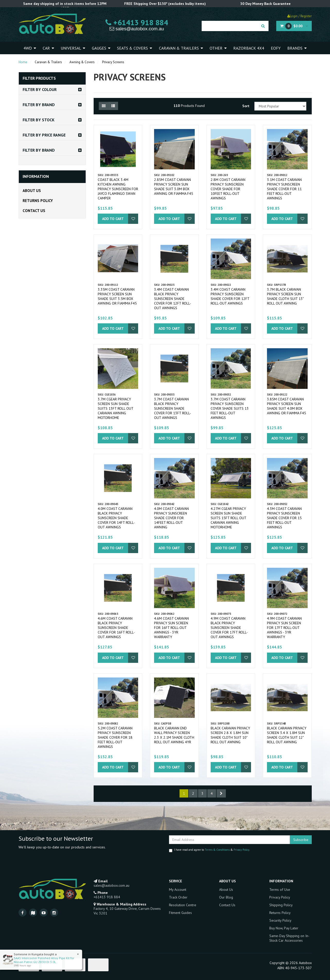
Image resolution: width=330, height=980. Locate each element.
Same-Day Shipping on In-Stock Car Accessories (289, 938)
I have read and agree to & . (209, 850)
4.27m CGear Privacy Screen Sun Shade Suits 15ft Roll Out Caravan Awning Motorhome (228, 518)
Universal (73, 48)
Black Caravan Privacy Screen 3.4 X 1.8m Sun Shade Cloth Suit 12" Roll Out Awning (287, 735)
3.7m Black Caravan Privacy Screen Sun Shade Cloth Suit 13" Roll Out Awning (285, 296)
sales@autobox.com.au (137, 29)
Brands (297, 48)
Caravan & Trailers (181, 48)
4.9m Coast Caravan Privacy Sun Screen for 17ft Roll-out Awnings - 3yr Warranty (284, 628)
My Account (178, 890)
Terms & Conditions (217, 850)
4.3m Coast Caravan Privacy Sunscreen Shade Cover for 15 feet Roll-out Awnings (284, 518)
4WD (30, 48)
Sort (246, 106)
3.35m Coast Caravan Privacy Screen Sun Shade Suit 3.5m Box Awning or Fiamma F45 (117, 296)
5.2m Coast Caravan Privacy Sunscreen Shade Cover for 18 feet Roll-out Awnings (115, 737)
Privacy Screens (113, 62)
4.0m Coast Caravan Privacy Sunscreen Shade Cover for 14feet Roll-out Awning (171, 518)
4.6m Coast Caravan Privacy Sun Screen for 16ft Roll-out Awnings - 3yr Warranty (171, 628)
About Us (32, 191)
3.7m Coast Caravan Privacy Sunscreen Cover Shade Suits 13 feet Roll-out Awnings (230, 408)
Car (48, 48)
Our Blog (226, 897)
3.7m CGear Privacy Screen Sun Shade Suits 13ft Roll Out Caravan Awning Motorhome (115, 408)
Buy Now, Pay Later (284, 928)
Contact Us (34, 211)
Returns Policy (38, 201)
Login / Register (300, 16)
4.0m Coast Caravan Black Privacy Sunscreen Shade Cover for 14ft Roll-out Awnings (116, 518)
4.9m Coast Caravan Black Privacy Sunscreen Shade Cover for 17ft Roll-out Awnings (229, 628)
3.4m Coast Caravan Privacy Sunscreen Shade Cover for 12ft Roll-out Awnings (230, 296)
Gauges (101, 48)
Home (23, 62)
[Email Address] (229, 840)
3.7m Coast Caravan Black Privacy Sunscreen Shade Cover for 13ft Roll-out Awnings (173, 408)
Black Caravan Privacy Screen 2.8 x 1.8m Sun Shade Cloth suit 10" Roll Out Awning (230, 735)
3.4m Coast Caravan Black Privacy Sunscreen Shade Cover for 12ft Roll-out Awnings (173, 299)
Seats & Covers (135, 48)
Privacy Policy (241, 850)
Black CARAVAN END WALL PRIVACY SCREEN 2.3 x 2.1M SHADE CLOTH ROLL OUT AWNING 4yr (174, 735)
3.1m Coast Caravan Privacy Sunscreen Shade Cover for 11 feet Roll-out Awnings (284, 189)
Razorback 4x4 (249, 48)
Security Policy (280, 920)
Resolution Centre (183, 905)
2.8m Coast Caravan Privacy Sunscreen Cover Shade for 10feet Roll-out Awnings (228, 189)
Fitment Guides (180, 913)
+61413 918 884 (137, 22)
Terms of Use (280, 890)
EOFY (276, 48)
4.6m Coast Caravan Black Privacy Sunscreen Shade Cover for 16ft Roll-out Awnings (116, 628)
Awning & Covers (82, 62)
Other (218, 48)
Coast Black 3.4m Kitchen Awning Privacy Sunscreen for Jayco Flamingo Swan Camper (118, 189)
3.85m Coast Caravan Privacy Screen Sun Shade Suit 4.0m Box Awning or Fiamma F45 (287, 406)
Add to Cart (113, 219)
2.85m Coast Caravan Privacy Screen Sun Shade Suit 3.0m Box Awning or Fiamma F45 (174, 187)
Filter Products (39, 78)
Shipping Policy (281, 905)
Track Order (178, 897)
